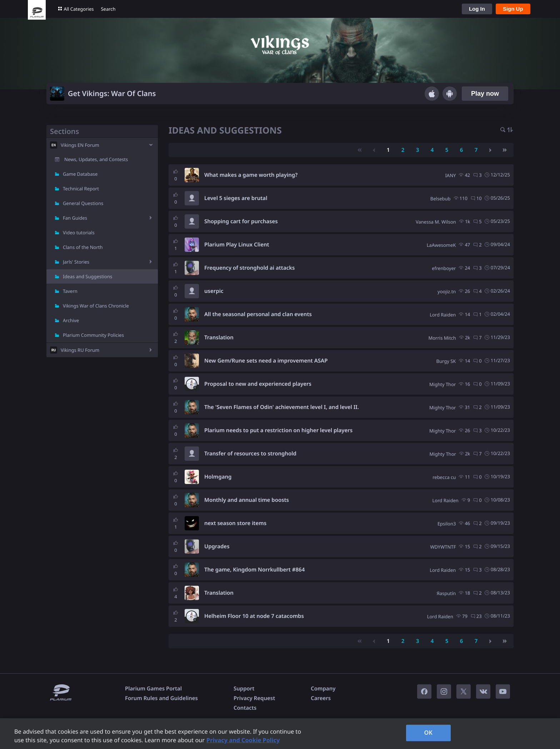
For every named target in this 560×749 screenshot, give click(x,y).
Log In (477, 9)
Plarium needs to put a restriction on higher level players (278, 430)
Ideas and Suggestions (87, 276)
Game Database (80, 174)
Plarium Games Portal (153, 689)
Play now (485, 94)
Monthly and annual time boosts (247, 500)
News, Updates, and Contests (96, 159)
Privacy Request (254, 698)
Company (323, 689)
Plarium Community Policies (93, 335)
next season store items (235, 523)
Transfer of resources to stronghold (250, 454)
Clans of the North (83, 247)
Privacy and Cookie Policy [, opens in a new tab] (243, 740)
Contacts (245, 708)
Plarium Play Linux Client (237, 245)
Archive (71, 320)
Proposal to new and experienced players (258, 384)
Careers (321, 698)
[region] (280, 734)
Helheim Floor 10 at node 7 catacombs (254, 616)
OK (428, 733)
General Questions (83, 203)
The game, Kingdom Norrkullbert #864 (254, 570)
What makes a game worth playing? (251, 175)
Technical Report (81, 189)
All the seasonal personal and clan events (258, 314)
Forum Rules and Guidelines (161, 698)
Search (108, 9)
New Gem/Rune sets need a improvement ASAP (266, 361)
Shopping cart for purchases (241, 221)
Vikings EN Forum (80, 145)
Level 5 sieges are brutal (236, 198)
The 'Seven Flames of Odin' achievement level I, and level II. (282, 407)
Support (244, 689)
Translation (219, 338)
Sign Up (513, 9)
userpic (214, 291)
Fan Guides (75, 218)
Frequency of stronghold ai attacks (249, 268)
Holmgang (218, 477)
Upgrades (217, 546)
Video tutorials (79, 233)
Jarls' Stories (76, 262)
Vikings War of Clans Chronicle (96, 306)
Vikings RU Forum (80, 350)
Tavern (70, 291)
